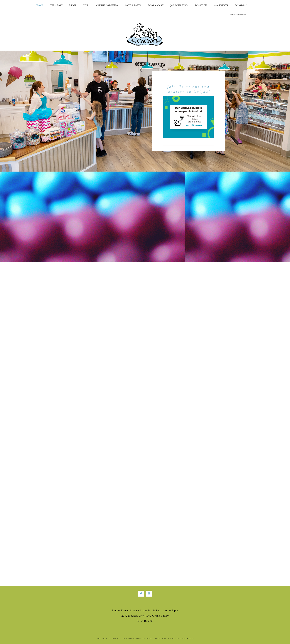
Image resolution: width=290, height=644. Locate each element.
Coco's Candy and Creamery (145, 34)
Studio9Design (185, 639)
